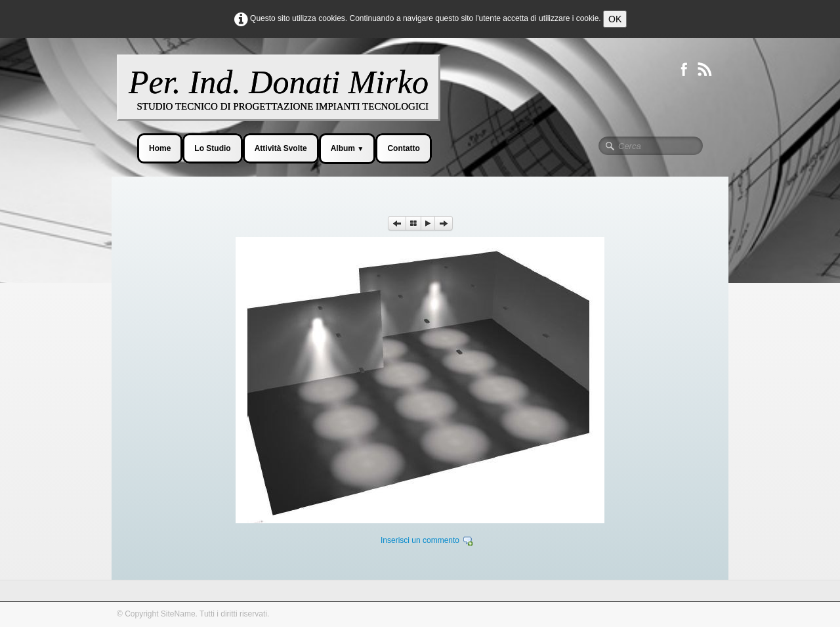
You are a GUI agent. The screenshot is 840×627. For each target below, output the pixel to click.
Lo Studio (212, 148)
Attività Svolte (281, 148)
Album (347, 148)
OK (615, 19)
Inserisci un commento (420, 540)
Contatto (403, 148)
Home (160, 148)
